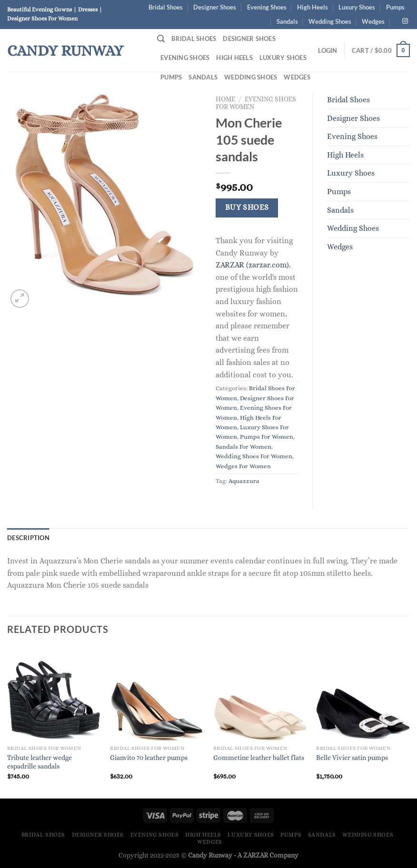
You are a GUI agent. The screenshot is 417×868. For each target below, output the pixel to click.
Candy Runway (65, 50)
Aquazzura (244, 481)
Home (225, 99)
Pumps (395, 7)
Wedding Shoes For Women (254, 456)
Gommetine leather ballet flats (259, 758)
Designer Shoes (215, 7)
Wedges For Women (243, 466)
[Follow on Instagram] (405, 21)
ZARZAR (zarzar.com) (252, 265)
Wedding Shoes (330, 21)
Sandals (287, 21)
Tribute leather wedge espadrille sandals (40, 762)
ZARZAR (256, 855)
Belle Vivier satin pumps (352, 758)
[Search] (161, 39)
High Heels (313, 7)
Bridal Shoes (166, 7)
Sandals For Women (243, 447)
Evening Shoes (267, 7)
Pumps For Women (267, 437)
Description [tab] (28, 538)
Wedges (373, 21)
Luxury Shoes (357, 7)
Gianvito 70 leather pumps (149, 758)
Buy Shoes (247, 207)
